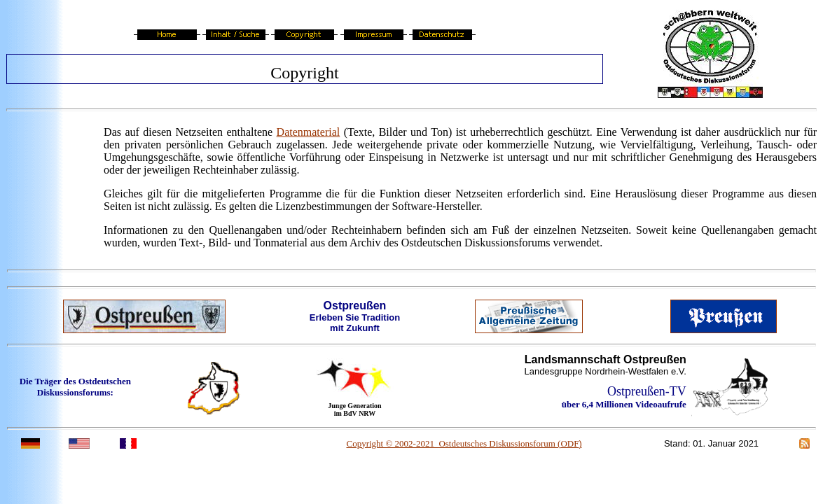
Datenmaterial (309, 132)
